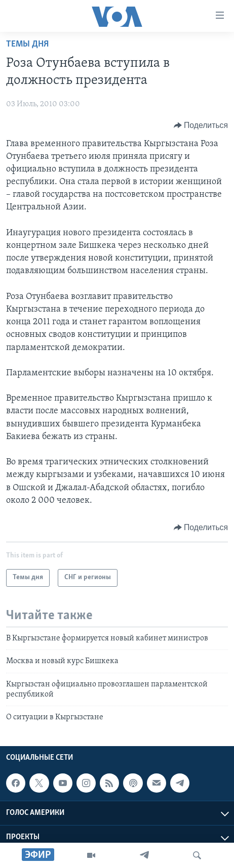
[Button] (201, 125)
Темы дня (27, 44)
